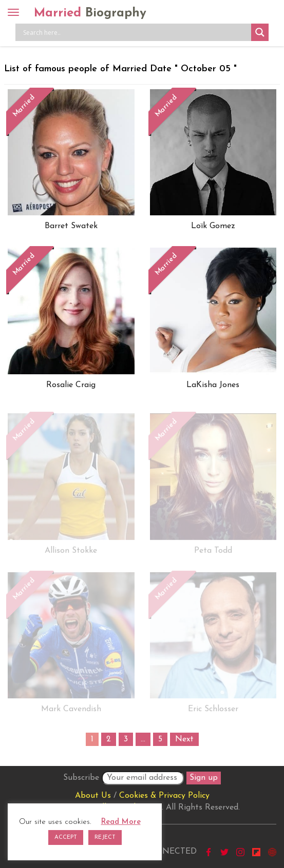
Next (184, 739)
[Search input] (136, 32)
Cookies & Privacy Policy (164, 796)
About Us (93, 796)
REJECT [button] (105, 837)
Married (90, 13)
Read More (121, 822)
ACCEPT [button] (66, 837)
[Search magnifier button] (260, 32)
